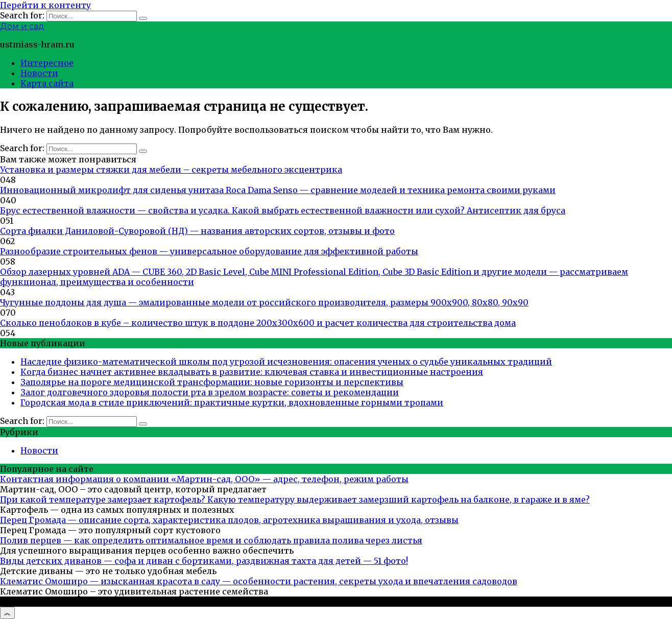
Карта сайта (47, 83)
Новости (39, 73)
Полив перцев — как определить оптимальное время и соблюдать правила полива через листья (211, 540)
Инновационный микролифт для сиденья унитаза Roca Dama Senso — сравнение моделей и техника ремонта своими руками (278, 190)
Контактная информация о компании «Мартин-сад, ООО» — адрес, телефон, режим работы (204, 479)
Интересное (47, 63)
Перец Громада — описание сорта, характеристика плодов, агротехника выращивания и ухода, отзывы (229, 520)
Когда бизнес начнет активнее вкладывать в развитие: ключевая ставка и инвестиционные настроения (252, 372)
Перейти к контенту (45, 5)
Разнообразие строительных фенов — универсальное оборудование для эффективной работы (209, 251)
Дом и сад (22, 26)
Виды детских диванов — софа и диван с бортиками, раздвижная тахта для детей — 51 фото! (204, 561)
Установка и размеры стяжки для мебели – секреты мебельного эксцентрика (171, 170)
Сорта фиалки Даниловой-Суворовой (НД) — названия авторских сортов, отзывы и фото (197, 231)
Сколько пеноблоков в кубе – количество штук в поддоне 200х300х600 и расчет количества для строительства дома (258, 323)
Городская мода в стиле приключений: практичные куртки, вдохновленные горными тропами (232, 402)
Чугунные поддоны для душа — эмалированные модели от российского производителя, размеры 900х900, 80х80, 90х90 (264, 302)
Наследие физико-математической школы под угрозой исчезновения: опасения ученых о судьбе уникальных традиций (286, 362)
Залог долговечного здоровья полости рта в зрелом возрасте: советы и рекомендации (210, 392)
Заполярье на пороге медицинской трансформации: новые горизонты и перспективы (212, 382)
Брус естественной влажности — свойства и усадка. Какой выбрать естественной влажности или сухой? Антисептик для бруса (283, 210)
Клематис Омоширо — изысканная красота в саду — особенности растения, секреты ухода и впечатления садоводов (259, 581)
